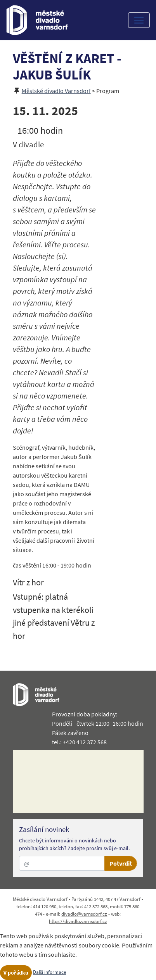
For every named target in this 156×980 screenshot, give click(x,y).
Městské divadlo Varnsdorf (56, 91)
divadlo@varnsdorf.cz (84, 914)
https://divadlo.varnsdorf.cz (78, 921)
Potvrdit (121, 863)
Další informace (49, 972)
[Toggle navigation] (139, 20)
